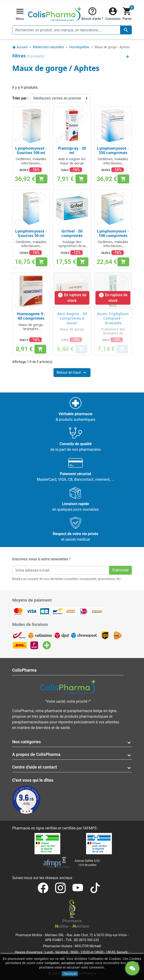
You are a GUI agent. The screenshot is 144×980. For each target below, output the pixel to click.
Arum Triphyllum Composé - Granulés (113, 318)
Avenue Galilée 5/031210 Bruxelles (87, 863)
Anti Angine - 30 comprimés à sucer (72, 318)
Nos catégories (27, 742)
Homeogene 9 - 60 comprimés (31, 316)
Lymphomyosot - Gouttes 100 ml (31, 150)
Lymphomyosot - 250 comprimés (113, 150)
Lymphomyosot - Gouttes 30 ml (31, 233)
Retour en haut (72, 373)
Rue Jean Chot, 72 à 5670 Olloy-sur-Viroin (97, 935)
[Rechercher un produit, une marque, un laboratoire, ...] (72, 30)
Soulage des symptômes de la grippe (72, 246)
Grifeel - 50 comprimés (72, 233)
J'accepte (70, 974)
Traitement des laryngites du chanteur (113, 333)
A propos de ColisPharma (36, 754)
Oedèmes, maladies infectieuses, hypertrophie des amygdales (31, 165)
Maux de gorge (72, 329)
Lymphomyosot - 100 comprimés (113, 233)
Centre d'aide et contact (35, 767)
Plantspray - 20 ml (72, 150)
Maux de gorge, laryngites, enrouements (31, 329)
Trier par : (20, 98)
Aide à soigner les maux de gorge (72, 161)
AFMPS (90, 828)
